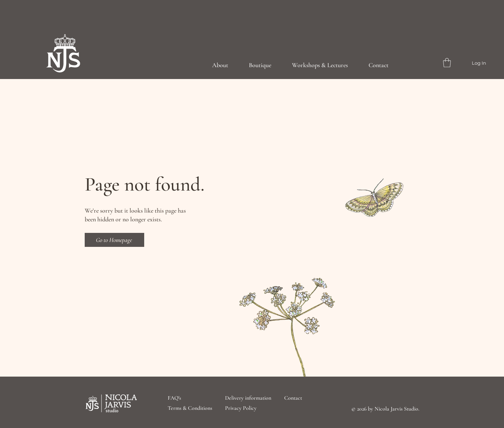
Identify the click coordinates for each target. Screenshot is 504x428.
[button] (447, 63)
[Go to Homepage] (114, 240)
